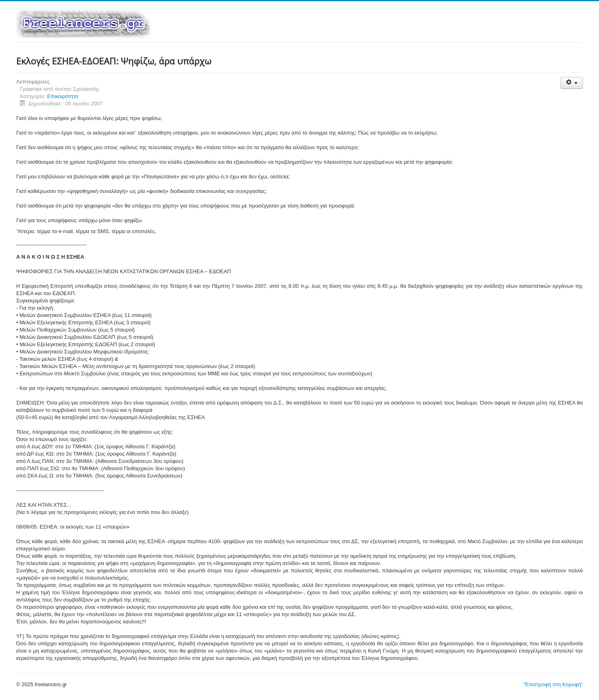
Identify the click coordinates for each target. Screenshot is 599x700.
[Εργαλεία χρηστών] (572, 83)
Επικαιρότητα (63, 96)
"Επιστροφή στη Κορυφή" (553, 684)
